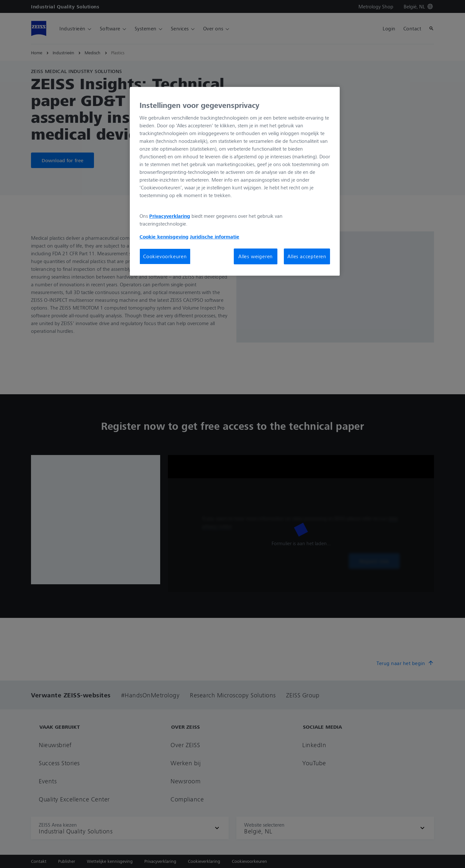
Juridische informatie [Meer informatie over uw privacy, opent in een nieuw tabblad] (215, 237)
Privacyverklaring (170, 216)
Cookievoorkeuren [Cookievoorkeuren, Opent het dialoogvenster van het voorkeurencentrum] (165, 256)
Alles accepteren (307, 256)
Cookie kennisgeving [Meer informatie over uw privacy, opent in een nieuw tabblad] (164, 237)
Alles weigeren (256, 256)
